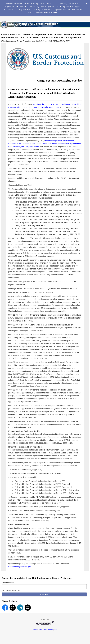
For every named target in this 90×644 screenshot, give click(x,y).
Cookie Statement (50, 12)
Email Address (8, 583)
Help (55, 630)
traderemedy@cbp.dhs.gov (19, 567)
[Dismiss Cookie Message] (87, 3)
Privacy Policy (37, 630)
